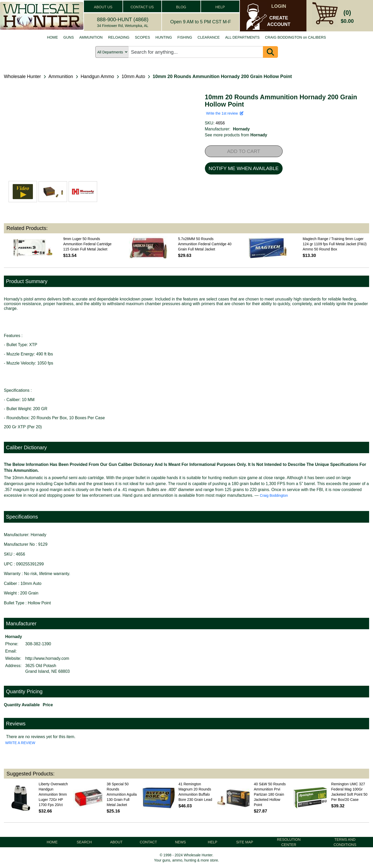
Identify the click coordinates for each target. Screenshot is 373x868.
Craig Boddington (274, 495)
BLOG (181, 7)
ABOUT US (103, 7)
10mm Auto (133, 76)
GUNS (69, 37)
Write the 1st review (225, 113)
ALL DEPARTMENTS (242, 37)
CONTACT (149, 842)
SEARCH (84, 842)
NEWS (181, 842)
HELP (220, 7)
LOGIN (279, 6)
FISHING (185, 37)
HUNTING (164, 37)
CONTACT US (142, 7)
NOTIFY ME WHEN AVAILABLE (243, 168)
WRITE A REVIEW (20, 743)
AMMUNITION (91, 37)
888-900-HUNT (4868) (123, 19)
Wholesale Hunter (22, 76)
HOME (53, 37)
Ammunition (61, 76)
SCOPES (142, 37)
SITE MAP (245, 842)
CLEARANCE (209, 37)
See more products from (236, 135)
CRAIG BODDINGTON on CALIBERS (295, 37)
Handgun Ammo (97, 76)
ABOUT (116, 842)
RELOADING (119, 37)
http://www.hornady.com (47, 658)
